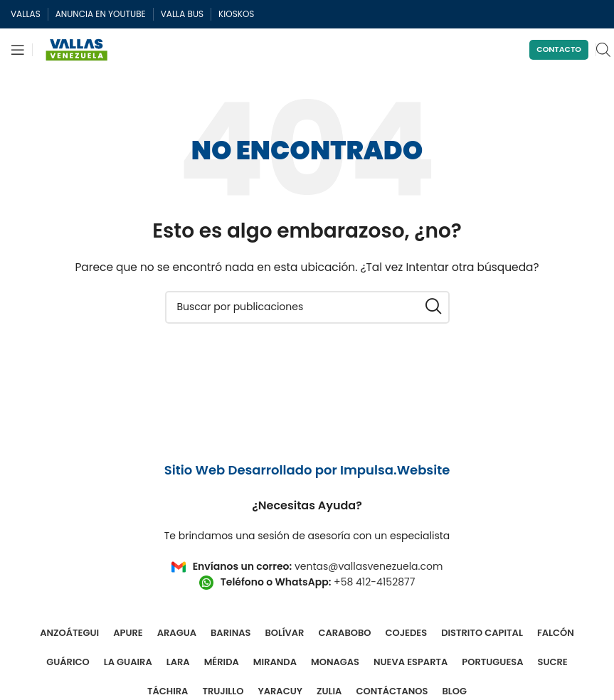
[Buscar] (307, 307)
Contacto (559, 49)
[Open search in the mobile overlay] (603, 49)
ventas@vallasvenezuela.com (369, 566)
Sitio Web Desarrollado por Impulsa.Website (307, 470)
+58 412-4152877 (374, 582)
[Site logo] (77, 49)
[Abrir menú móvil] (18, 50)
